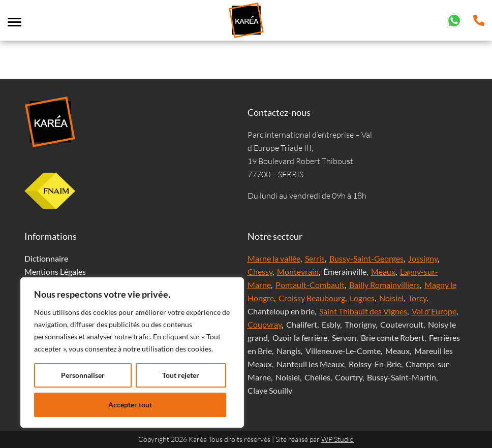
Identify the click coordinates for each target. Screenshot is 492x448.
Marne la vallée (274, 258)
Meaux (383, 271)
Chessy (260, 271)
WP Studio (337, 439)
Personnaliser (83, 375)
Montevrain (298, 271)
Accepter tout (130, 405)
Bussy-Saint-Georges (366, 258)
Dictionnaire (46, 258)
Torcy (417, 298)
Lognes (362, 298)
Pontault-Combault (310, 285)
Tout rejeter (181, 375)
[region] (132, 353)
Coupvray (265, 324)
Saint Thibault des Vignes (363, 311)
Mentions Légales (55, 271)
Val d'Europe (434, 311)
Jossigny (423, 258)
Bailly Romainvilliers (385, 285)
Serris (315, 258)
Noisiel (391, 298)
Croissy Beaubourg (312, 298)
